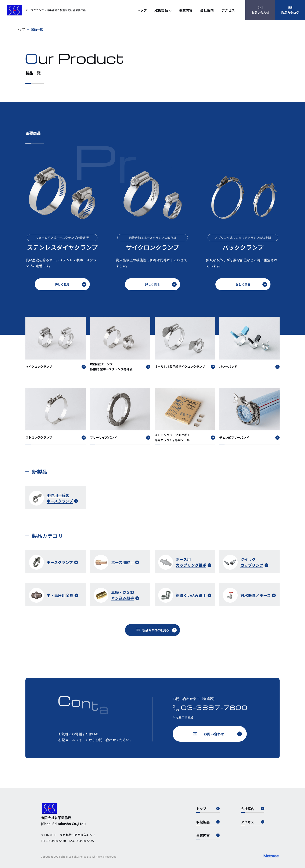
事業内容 (186, 10)
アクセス (228, 10)
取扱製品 (163, 10)
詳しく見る (71, 284)
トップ (142, 10)
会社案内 (207, 10)
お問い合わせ (223, 734)
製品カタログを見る (160, 630)
